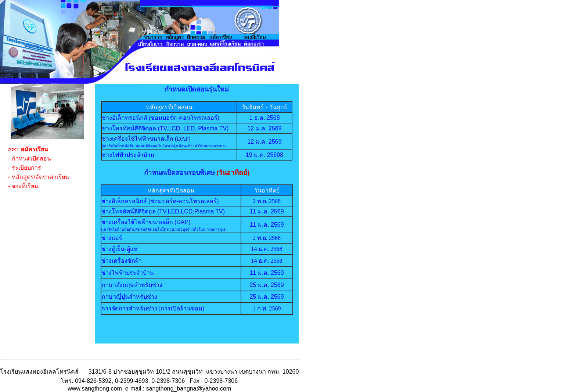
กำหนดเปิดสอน (31, 159)
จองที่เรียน (25, 186)
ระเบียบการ (26, 168)
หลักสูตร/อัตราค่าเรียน (40, 177)
